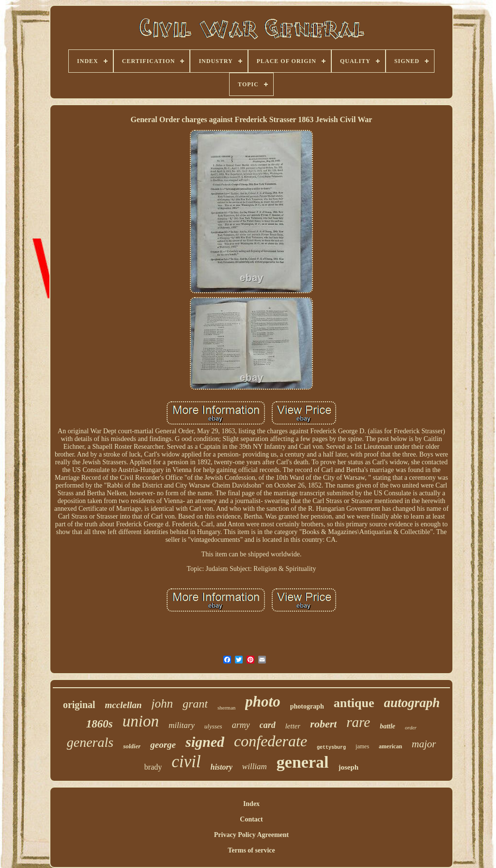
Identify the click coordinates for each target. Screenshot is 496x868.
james (362, 746)
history (222, 767)
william (255, 766)
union (141, 721)
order (411, 727)
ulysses (213, 726)
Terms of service (251, 850)
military (182, 725)
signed (205, 742)
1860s (100, 724)
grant (195, 704)
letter (293, 726)
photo (263, 702)
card (268, 725)
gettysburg (331, 748)
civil (186, 762)
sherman (226, 708)
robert (323, 724)
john (162, 703)
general (303, 762)
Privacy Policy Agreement (251, 835)
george (163, 745)
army (241, 725)
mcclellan (124, 705)
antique (354, 703)
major (424, 744)
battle (387, 726)
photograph (307, 706)
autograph (412, 703)
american (390, 746)
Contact (251, 819)
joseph (349, 767)
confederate (271, 741)
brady (153, 767)
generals (90, 742)
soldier (132, 746)
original (79, 705)
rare (358, 722)
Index (251, 804)
